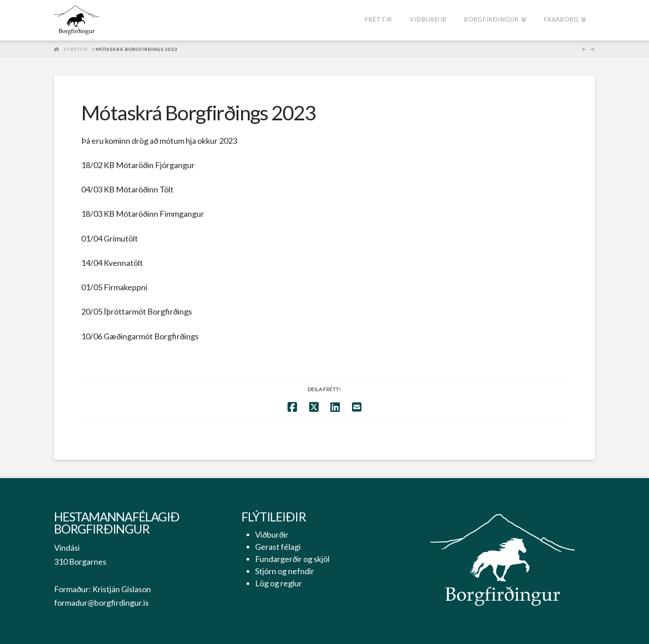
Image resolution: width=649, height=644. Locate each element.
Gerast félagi (278, 547)
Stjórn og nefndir (285, 571)
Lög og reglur (279, 583)
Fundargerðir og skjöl (292, 559)
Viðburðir (272, 534)
